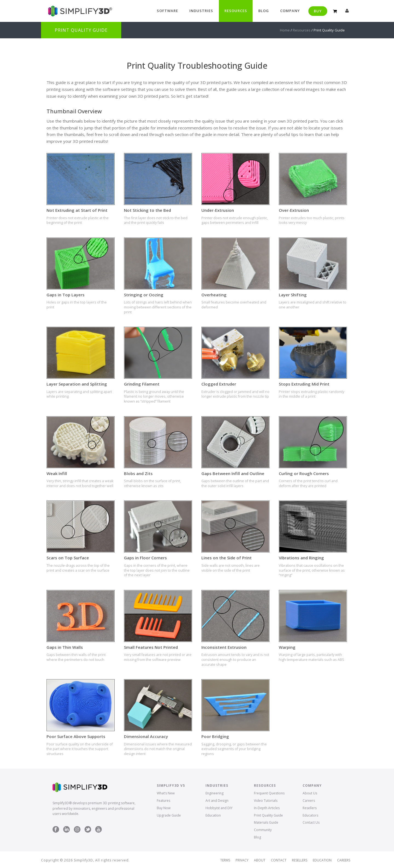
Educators (310, 815)
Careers (309, 801)
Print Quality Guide (268, 815)
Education (213, 815)
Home (285, 30)
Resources (236, 11)
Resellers (310, 808)
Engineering (215, 793)
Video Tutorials (266, 801)
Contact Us (311, 822)
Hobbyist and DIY (219, 808)
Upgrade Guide (169, 815)
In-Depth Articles (267, 808)
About (260, 860)
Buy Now (164, 808)
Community (263, 830)
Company (290, 11)
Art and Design (217, 801)
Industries (201, 11)
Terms (225, 860)
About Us (310, 793)
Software (167, 11)
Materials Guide (266, 822)
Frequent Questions (269, 793)
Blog (264, 11)
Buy (318, 11)
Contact (279, 860)
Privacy (242, 860)
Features (163, 801)
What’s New (166, 793)
